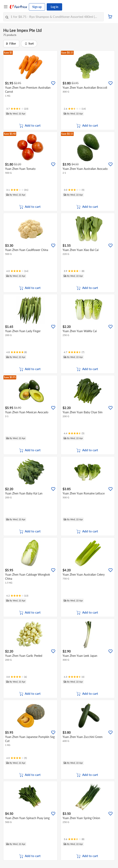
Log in (55, 7)
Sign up (37, 7)
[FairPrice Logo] (18, 7)
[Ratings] (17, 109)
